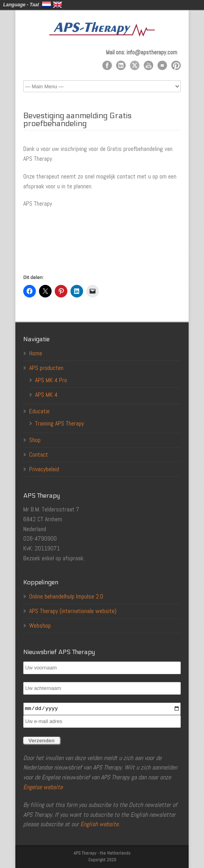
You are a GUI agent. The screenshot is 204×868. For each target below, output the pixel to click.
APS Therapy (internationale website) (73, 611)
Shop (35, 440)
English (57, 5)
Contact (39, 454)
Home (36, 353)
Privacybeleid (44, 469)
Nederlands (46, 5)
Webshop (40, 625)
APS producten (46, 368)
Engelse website (43, 787)
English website (99, 824)
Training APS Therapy (59, 423)
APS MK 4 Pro (51, 380)
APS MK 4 (46, 395)
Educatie (39, 411)
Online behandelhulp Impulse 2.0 (66, 596)
